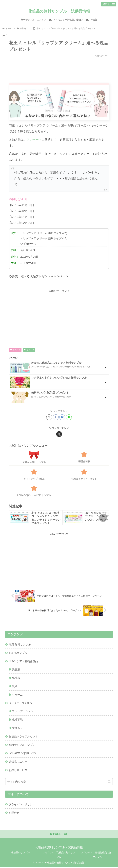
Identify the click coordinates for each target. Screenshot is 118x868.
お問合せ (14, 813)
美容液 (16, 669)
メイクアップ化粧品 (21, 703)
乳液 (15, 686)
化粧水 (16, 678)
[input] (59, 782)
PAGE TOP (59, 835)
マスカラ (17, 728)
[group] (36, 518)
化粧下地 (17, 720)
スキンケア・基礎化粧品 (23, 661)
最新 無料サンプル (20, 644)
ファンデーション (23, 711)
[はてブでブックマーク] (62, 417)
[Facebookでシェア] (56, 417)
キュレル (29, 350)
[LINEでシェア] (69, 417)
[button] (103, 518)
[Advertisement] (59, 69)
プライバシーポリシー (22, 805)
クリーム (17, 695)
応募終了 (15, 350)
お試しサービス (18, 771)
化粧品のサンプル (20, 853)
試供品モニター (18, 762)
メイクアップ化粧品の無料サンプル (59, 855)
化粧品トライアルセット (23, 737)
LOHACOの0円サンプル (23, 754)
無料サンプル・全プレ (22, 745)
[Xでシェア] (49, 417)
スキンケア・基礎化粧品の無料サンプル (98, 855)
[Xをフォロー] (59, 434)
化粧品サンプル (18, 653)
